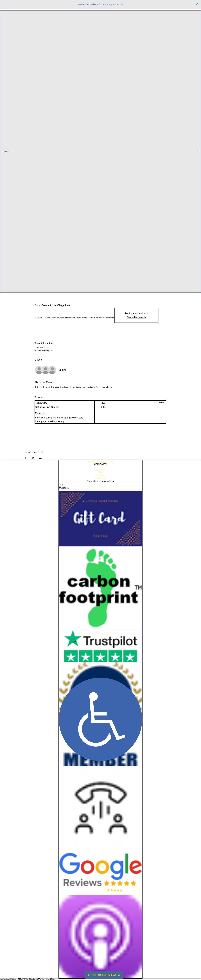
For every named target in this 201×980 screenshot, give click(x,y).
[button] (100, 152)
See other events (137, 317)
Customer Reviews (104, 975)
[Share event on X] (33, 458)
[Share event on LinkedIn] (41, 458)
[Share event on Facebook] (25, 458)
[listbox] (100, 152)
